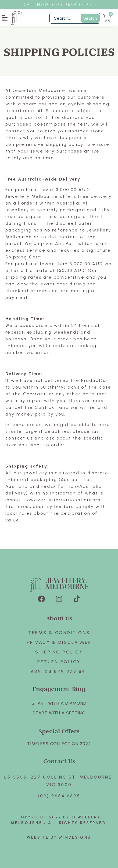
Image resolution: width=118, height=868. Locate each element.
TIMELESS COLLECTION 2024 (59, 744)
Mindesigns (75, 837)
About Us (59, 618)
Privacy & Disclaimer (59, 642)
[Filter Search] (75, 18)
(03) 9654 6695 (59, 796)
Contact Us (59, 761)
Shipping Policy (59, 652)
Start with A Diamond (59, 703)
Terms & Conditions (59, 633)
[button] (5, 18)
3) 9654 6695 (75, 4)
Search (90, 18)
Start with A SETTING (59, 713)
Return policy (59, 662)
